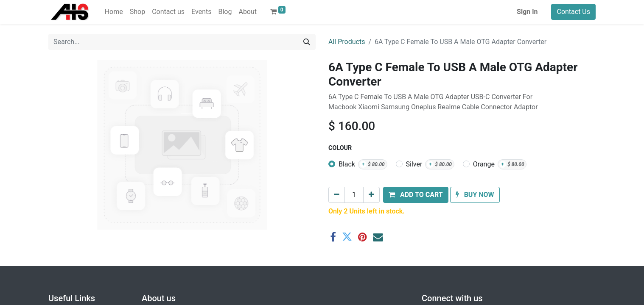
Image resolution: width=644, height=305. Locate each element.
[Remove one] (337, 195)
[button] (416, 195)
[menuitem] (114, 12)
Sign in (527, 12)
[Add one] (371, 195)
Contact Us (573, 12)
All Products (347, 42)
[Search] (307, 42)
